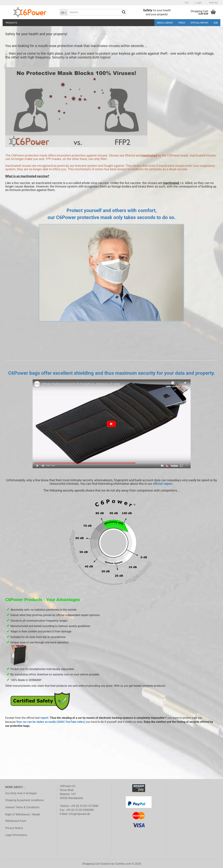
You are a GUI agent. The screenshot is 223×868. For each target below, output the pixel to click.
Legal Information (16, 835)
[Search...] (64, 12)
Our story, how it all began (21, 793)
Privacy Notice (14, 828)
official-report (163, 484)
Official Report (199, 23)
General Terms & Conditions (22, 807)
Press (182, 23)
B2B (216, 23)
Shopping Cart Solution (97, 864)
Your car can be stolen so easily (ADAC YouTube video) (51, 722)
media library (165, 23)
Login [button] (198, 3)
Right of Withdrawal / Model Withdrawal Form (23, 818)
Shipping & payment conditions (24, 800)
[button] (186, 3)
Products (11, 23)
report (44, 718)
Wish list (212, 3)
